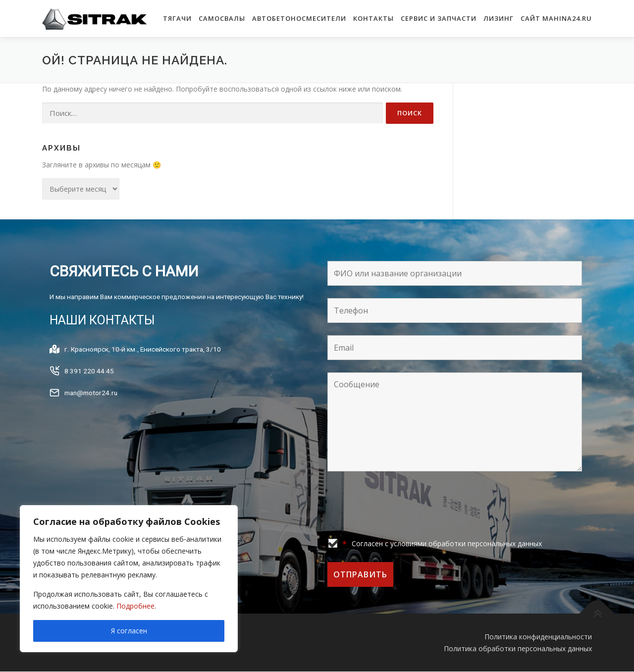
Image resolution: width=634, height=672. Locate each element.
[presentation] (403, 507)
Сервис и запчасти (439, 18)
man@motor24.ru (92, 405)
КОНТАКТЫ (373, 18)
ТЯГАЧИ (177, 18)
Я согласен (129, 631)
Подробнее (135, 606)
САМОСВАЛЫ (222, 18)
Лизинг (499, 18)
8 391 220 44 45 (89, 383)
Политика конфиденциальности (538, 637)
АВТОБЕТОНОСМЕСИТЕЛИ (299, 18)
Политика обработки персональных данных (518, 648)
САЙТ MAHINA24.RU (556, 18)
